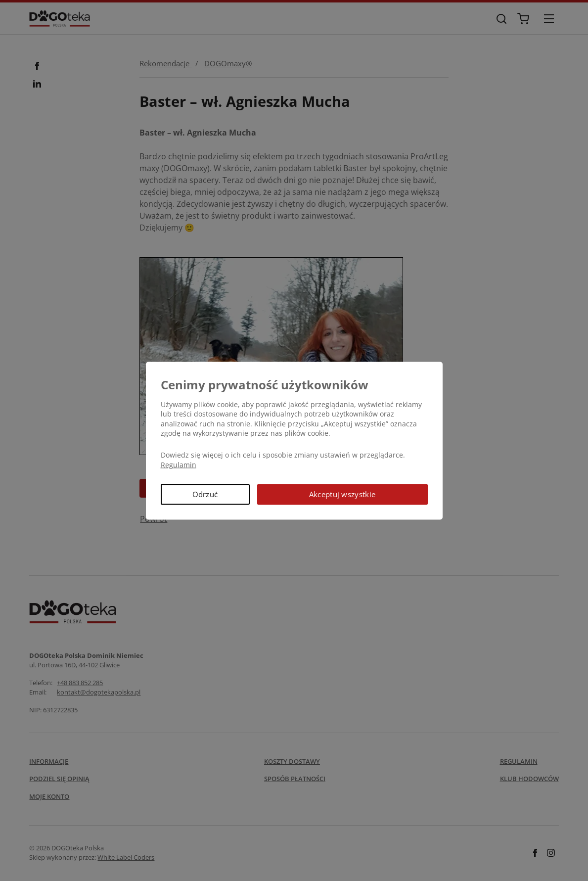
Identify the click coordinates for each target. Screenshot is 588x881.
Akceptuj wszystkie (342, 494)
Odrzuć (205, 494)
